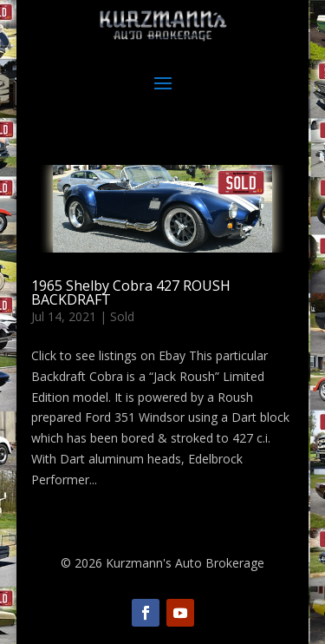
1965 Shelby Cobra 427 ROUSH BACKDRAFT (131, 292)
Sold (122, 316)
